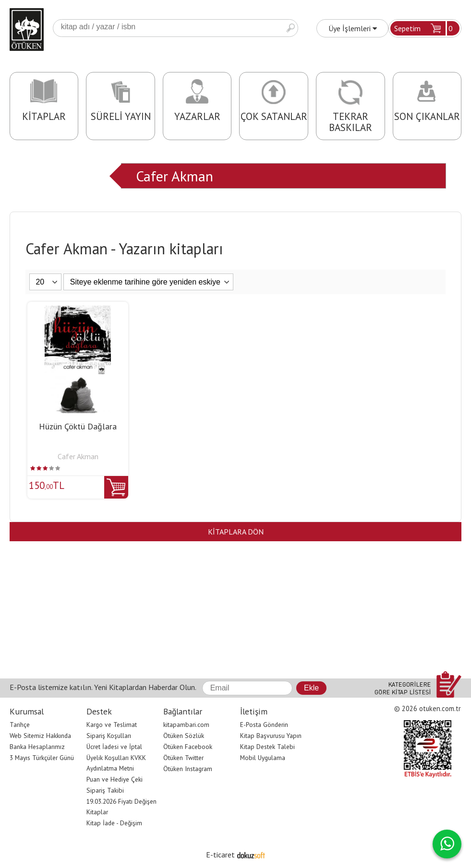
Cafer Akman (175, 176)
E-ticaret (220, 855)
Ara (290, 28)
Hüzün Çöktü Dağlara (78, 426)
